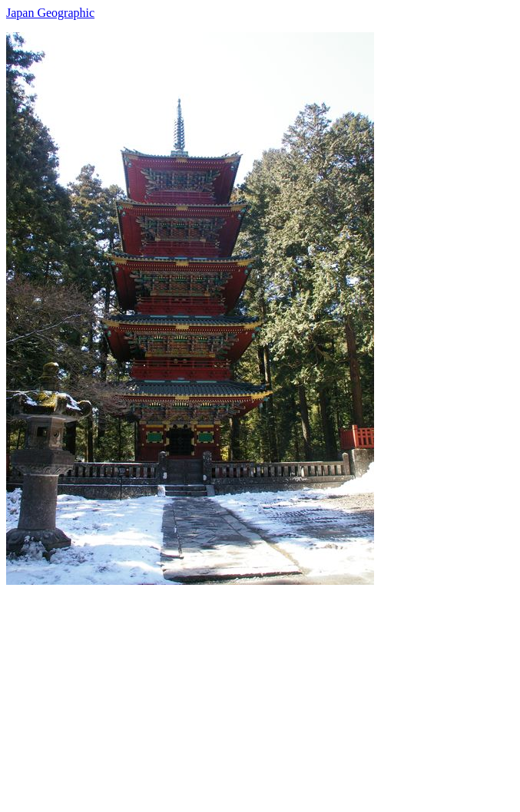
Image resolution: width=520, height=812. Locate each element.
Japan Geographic (50, 13)
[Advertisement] (260, 692)
